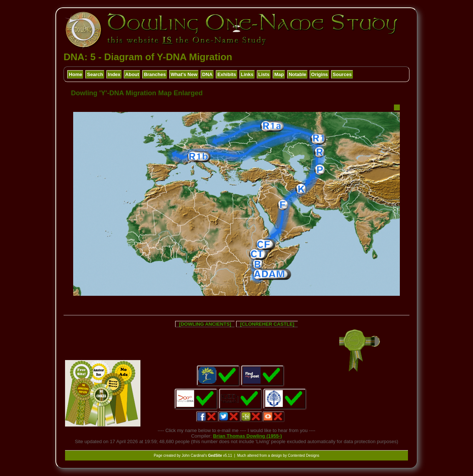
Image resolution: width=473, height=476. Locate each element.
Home (75, 74)
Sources (342, 74)
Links (247, 74)
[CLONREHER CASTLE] (267, 324)
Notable (297, 74)
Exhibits (227, 74)
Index (114, 74)
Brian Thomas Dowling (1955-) (247, 436)
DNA (207, 74)
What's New (184, 74)
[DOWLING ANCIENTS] (205, 324)
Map (279, 74)
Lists (264, 74)
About (132, 74)
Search (95, 74)
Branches (155, 74)
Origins (320, 74)
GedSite (215, 456)
